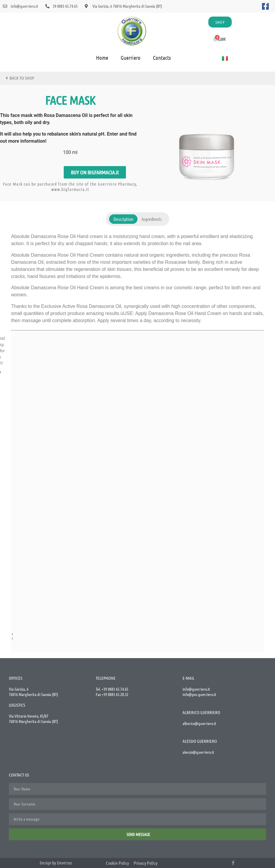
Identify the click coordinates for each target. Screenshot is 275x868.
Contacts (162, 58)
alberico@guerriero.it (199, 723)
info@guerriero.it (196, 689)
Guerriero (131, 58)
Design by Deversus (56, 863)
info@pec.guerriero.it (199, 694)
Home (102, 58)
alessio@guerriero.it (198, 752)
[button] (95, 172)
